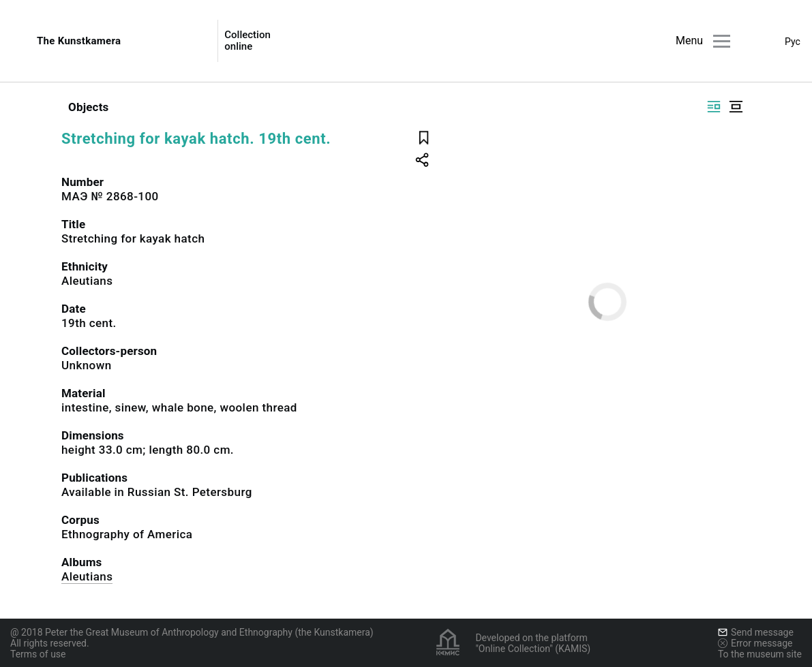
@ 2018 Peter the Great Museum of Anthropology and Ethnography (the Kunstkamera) (192, 632)
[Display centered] (736, 107)
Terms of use (38, 654)
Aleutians (87, 576)
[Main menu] (722, 41)
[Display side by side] (714, 107)
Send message (756, 632)
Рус (793, 42)
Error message (755, 643)
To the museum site (760, 654)
